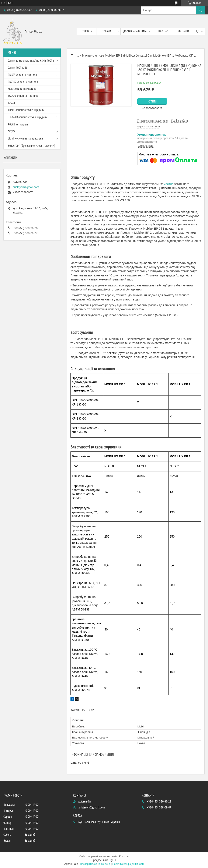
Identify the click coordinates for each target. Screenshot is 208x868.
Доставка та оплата (135, 31)
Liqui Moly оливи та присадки (25, 139)
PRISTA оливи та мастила (22, 75)
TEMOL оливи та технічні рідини (26, 110)
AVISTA (11, 132)
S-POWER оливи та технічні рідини (28, 117)
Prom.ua (124, 856)
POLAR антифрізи (18, 125)
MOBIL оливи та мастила (22, 89)
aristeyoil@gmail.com (26, 187)
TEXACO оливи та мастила (23, 96)
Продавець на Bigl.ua (104, 860)
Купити (152, 102)
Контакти (183, 31)
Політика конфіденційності (128, 864)
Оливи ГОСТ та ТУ (18, 68)
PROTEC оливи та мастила (23, 82)
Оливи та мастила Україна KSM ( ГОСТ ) (31, 61)
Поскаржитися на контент (95, 864)
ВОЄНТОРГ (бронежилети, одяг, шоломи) (32, 146)
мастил (168, 184)
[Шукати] (200, 10)
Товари (107, 31)
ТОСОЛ (11, 103)
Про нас (163, 31)
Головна (87, 31)
